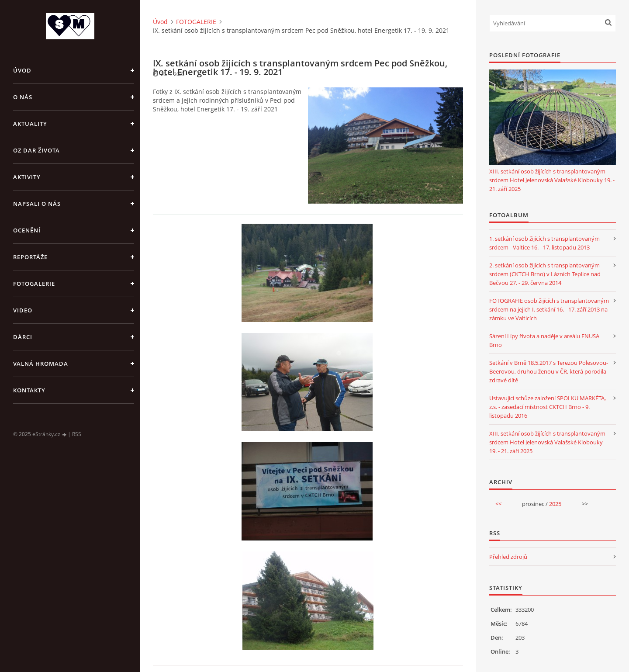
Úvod (22, 70)
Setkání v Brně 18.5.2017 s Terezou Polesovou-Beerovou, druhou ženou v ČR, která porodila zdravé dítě (549, 371)
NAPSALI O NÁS (37, 204)
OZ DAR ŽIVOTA (36, 150)
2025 (555, 504)
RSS (77, 434)
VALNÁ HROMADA (41, 364)
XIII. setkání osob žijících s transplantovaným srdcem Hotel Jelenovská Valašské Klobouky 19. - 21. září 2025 (552, 180)
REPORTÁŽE (30, 257)
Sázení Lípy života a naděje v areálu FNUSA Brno (544, 340)
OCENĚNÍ (27, 230)
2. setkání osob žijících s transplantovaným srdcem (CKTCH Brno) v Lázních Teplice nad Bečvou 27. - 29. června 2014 (545, 274)
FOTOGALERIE (34, 284)
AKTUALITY (30, 124)
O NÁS (23, 97)
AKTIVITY (27, 177)
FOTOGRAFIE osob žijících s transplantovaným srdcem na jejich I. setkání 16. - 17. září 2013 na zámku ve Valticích (549, 309)
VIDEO (23, 310)
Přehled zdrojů (508, 557)
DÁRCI (23, 337)
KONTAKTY (29, 390)
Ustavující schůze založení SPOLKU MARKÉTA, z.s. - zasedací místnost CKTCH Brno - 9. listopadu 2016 (548, 407)
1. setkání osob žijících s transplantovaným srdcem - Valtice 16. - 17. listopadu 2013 (544, 243)
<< (498, 504)
